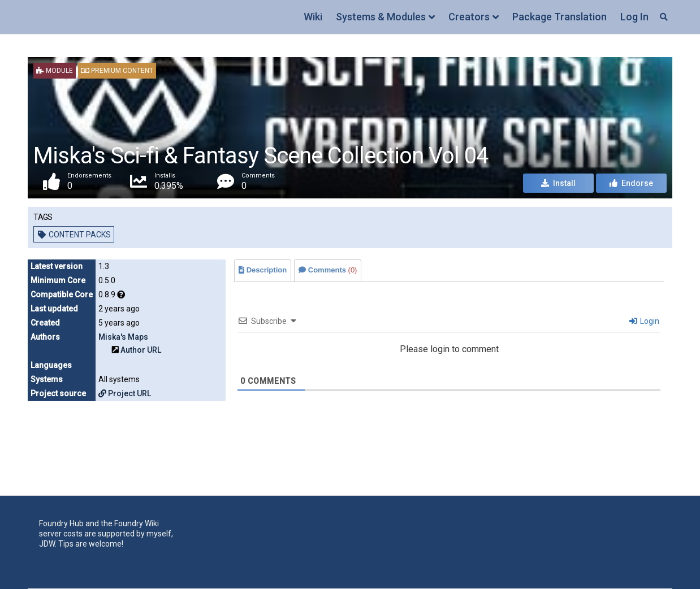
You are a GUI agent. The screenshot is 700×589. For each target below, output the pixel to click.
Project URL (125, 393)
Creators (469, 17)
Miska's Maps (123, 337)
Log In (634, 17)
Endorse (631, 183)
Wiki (313, 17)
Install (558, 183)
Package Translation (559, 17)
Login (644, 321)
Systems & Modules (381, 17)
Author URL (141, 350)
